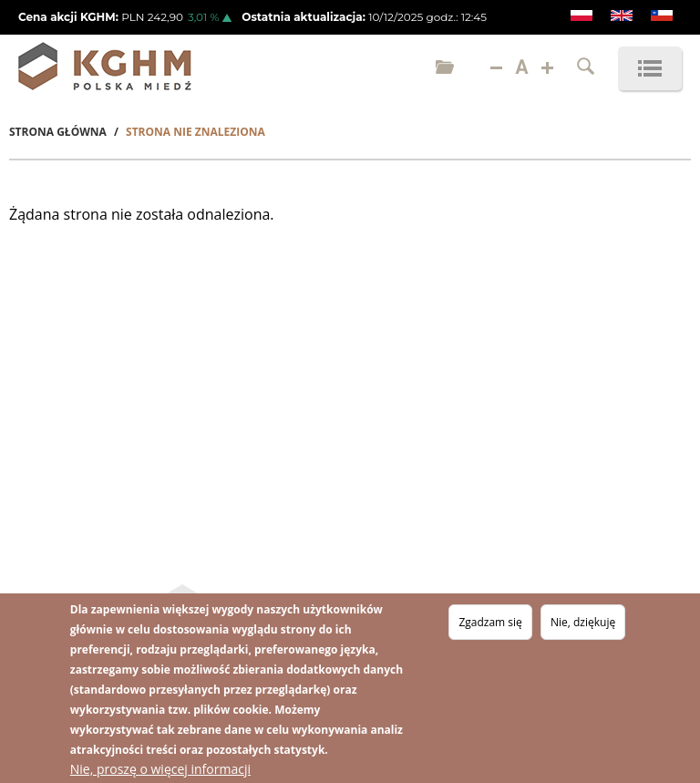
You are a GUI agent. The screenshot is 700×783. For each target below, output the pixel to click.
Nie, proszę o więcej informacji (160, 771)
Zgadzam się (490, 624)
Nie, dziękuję (583, 624)
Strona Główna (58, 132)
